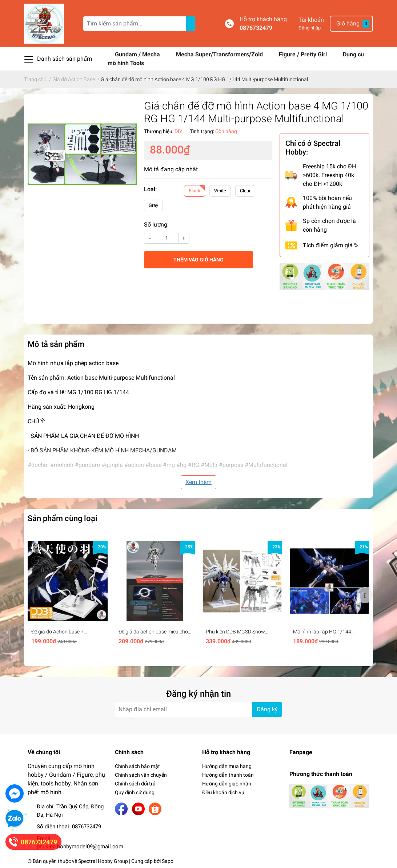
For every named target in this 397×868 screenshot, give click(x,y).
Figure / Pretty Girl (304, 54)
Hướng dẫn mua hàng (227, 766)
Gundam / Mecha (138, 54)
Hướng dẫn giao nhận (227, 784)
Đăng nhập (310, 28)
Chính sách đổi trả (135, 784)
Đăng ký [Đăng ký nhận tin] (267, 709)
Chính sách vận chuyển (141, 775)
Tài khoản (311, 20)
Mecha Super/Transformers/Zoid (220, 54)
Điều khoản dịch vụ (223, 792)
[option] (68, 595)
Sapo (168, 861)
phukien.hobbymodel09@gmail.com (80, 847)
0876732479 (256, 28)
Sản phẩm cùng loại (63, 518)
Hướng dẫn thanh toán (228, 775)
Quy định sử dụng (135, 792)
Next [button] (365, 595)
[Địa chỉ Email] (198, 709)
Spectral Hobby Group (103, 861)
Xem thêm (198, 482)
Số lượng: (156, 225)
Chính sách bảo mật (137, 766)
